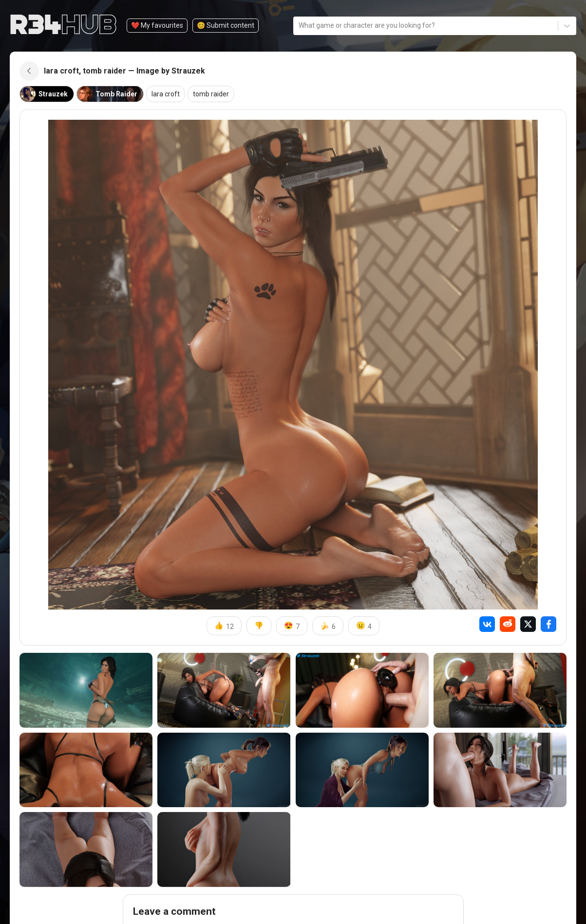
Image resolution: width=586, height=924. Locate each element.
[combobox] (299, 26)
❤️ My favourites (157, 25)
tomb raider (211, 94)
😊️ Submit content (226, 25)
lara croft (166, 94)
